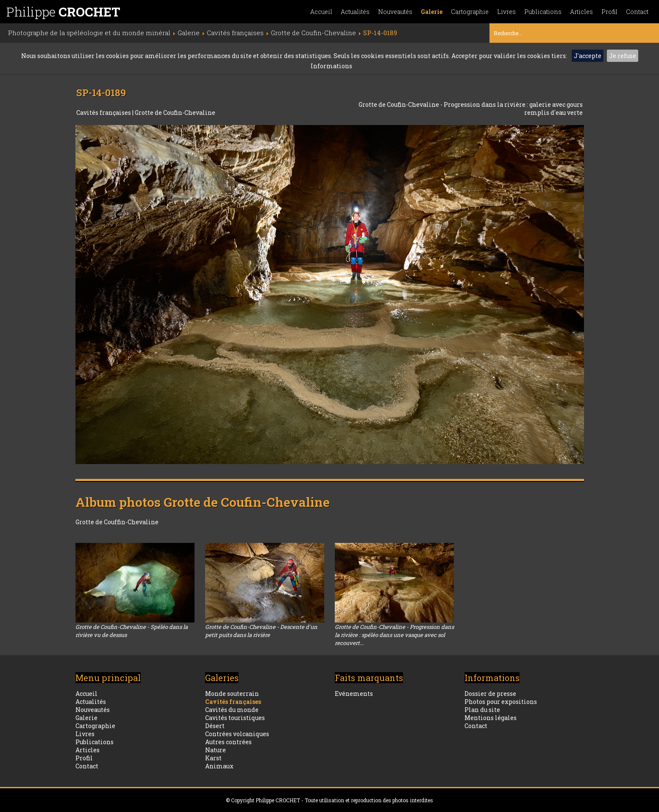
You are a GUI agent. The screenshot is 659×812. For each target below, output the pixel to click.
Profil (609, 12)
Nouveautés (395, 12)
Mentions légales (491, 718)
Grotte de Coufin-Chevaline (175, 113)
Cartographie (470, 12)
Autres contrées (228, 742)
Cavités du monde (232, 710)
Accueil (321, 12)
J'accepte (588, 56)
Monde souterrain (232, 694)
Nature (215, 750)
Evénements (354, 694)
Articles (581, 12)
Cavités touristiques (235, 718)
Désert (215, 726)
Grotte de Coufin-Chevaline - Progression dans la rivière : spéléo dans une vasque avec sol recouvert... (394, 635)
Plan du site (482, 710)
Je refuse (623, 56)
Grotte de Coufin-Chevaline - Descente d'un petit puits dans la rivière (261, 631)
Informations (331, 66)
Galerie (432, 12)
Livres (506, 12)
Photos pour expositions (501, 702)
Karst (213, 758)
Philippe (63, 12)
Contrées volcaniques (237, 734)
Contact (637, 12)
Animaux (219, 766)
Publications (543, 12)
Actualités (355, 12)
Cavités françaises (104, 113)
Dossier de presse (490, 694)
